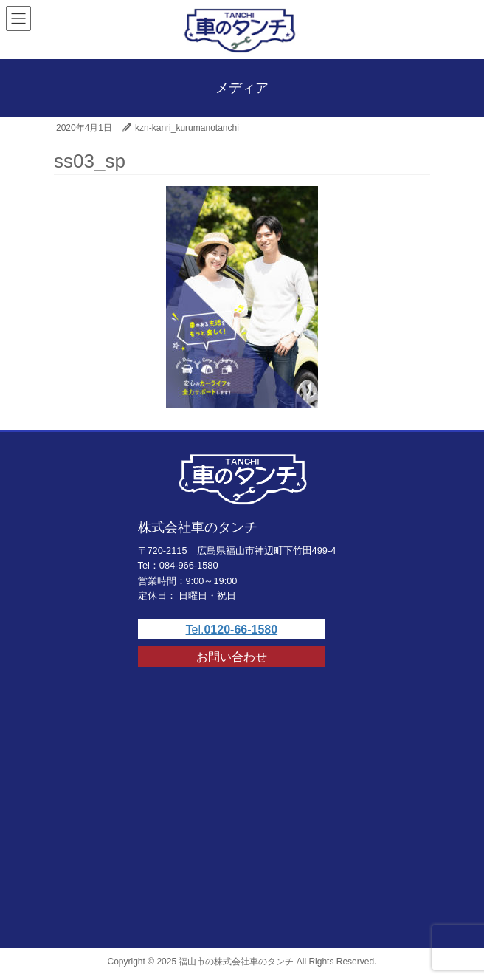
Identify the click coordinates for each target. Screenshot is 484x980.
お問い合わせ (232, 657)
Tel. (232, 630)
